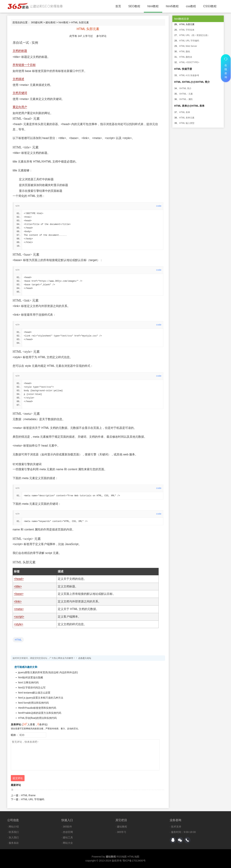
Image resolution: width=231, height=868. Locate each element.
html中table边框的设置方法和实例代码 (40, 713)
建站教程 (51, 22)
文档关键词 (20, 93)
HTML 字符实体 (187, 30)
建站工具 (68, 837)
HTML (18, 640)
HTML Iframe (28, 795)
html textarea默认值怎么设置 (34, 693)
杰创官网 (68, 832)
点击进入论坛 (85, 658)
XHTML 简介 (185, 88)
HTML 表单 (185, 112)
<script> (19, 617)
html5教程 (172, 6)
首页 (118, 6)
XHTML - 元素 (186, 94)
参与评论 (101, 36)
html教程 (153, 6)
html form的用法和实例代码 (33, 703)
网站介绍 (14, 827)
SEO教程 (134, 6)
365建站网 (37, 22)
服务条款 (14, 843)
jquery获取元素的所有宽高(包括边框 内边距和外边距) (48, 672)
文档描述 (18, 79)
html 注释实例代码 (28, 683)
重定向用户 (20, 107)
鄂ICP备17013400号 (134, 861)
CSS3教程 (210, 6)
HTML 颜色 (185, 52)
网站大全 (68, 843)
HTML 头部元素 (187, 24)
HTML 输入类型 (187, 123)
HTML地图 (133, 857)
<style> (19, 624)
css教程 (191, 6)
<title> (18, 586)
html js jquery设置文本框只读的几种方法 (41, 698)
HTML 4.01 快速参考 (189, 75)
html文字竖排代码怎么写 (32, 688)
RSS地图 (122, 857)
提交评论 (18, 778)
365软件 (67, 827)
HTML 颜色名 (186, 57)
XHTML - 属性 (186, 99)
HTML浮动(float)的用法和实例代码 (37, 718)
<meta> (19, 609)
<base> (19, 594)
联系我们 (14, 832)
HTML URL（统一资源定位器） (194, 35)
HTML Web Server (188, 46)
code (159, 206)
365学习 (122, 832)
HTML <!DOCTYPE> (189, 62)
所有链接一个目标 (24, 65)
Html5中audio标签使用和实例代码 (37, 708)
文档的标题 (20, 51)
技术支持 (176, 827)
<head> (19, 579)
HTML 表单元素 (187, 118)
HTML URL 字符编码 (33, 799)
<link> (18, 601)
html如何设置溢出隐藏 (30, 677)
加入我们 (14, 837)
